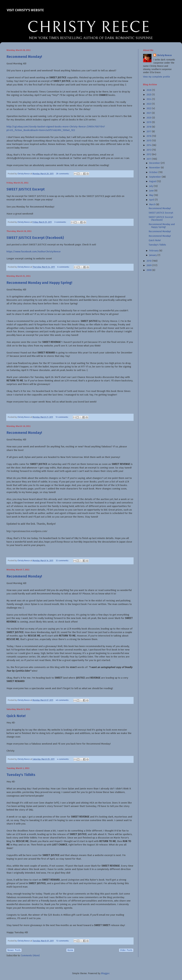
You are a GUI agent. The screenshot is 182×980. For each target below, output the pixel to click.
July (151, 186)
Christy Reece (164, 55)
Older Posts (126, 950)
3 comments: (61, 222)
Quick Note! (16, 716)
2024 (149, 99)
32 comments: (62, 561)
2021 (149, 113)
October (154, 172)
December (155, 163)
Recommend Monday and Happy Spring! (39, 283)
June (152, 191)
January (153, 255)
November (155, 168)
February (154, 251)
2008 (149, 270)
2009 (149, 265)
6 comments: (64, 267)
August (153, 181)
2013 (149, 150)
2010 (149, 261)
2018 (149, 127)
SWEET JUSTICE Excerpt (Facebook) (35, 238)
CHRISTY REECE (89, 27)
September (155, 177)
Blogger (105, 973)
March (153, 204)
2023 (149, 104)
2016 (149, 136)
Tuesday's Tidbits (21, 775)
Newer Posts (14, 950)
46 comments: (63, 700)
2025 (149, 95)
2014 (149, 145)
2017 (149, 132)
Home (70, 950)
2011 (149, 159)
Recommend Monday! (24, 57)
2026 (149, 90)
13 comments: (62, 417)
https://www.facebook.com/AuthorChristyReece (34, 252)
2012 (149, 154)
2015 (149, 141)
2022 (149, 108)
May (152, 195)
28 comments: (63, 174)
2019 (149, 122)
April (152, 200)
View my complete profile (156, 77)
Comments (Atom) (30, 956)
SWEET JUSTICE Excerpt (26, 189)
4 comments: (63, 759)
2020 (149, 118)
